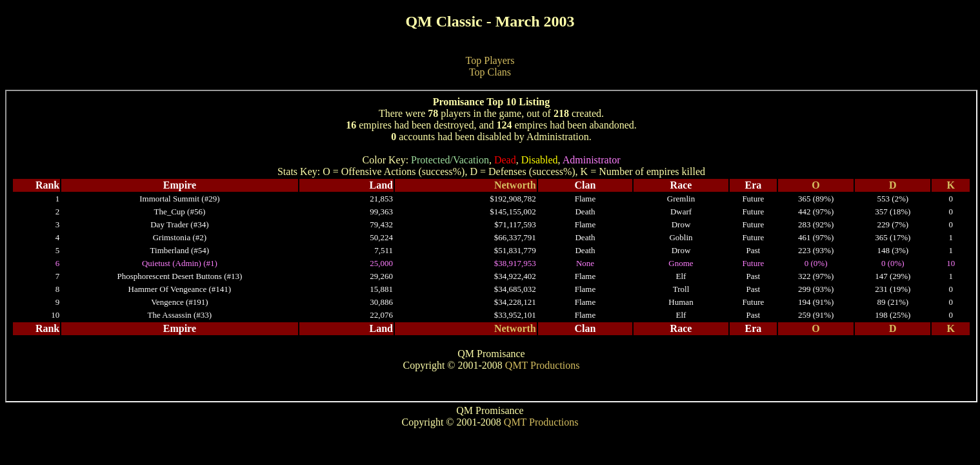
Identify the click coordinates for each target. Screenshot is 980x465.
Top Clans (490, 72)
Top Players (490, 60)
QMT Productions (541, 422)
